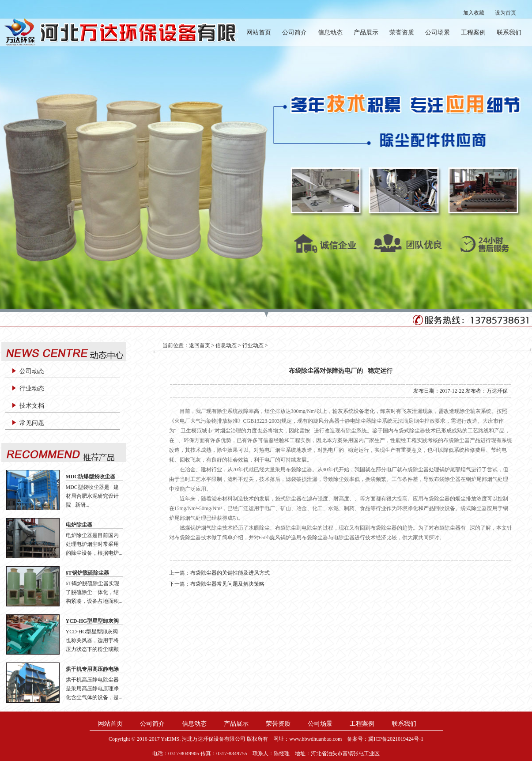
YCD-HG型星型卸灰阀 (92, 621)
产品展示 (366, 32)
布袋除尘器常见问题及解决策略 (227, 584)
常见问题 (32, 423)
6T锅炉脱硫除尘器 (87, 573)
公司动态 (32, 371)
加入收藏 (474, 13)
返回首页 (200, 345)
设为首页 (506, 13)
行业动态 (32, 388)
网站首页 (259, 32)
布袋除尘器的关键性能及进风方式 (230, 573)
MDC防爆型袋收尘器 (91, 477)
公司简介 (294, 32)
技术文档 (32, 406)
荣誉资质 (402, 32)
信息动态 (330, 32)
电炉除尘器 (79, 525)
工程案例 (473, 32)
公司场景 (438, 32)
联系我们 (509, 32)
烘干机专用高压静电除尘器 (92, 670)
